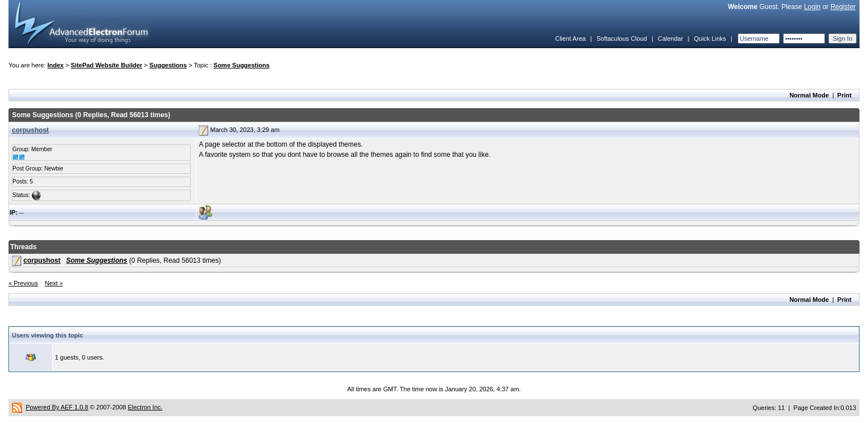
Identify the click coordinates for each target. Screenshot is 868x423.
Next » (54, 283)
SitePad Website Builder (106, 65)
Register (843, 7)
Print (845, 95)
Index (56, 65)
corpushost (30, 130)
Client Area (570, 39)
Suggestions (168, 65)
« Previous (23, 283)
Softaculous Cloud (621, 39)
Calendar (671, 39)
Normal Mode (809, 95)
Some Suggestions (241, 65)
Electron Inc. (145, 407)
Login (812, 7)
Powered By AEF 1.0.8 (57, 407)
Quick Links (710, 39)
